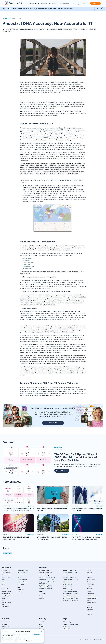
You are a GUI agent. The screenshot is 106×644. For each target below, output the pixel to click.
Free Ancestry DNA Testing (47, 580)
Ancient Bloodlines (7, 596)
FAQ (72, 3)
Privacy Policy (67, 622)
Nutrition (89, 612)
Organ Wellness (22, 582)
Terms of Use (67, 627)
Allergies (89, 573)
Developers (42, 627)
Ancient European (6, 593)
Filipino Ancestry (68, 589)
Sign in (83, 3)
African (4, 584)
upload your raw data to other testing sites (33, 393)
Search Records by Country (71, 593)
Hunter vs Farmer (6, 589)
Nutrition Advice (22, 573)
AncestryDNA (27, 258)
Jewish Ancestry (68, 584)
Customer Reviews (44, 629)
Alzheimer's (90, 575)
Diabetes (89, 614)
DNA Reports (33, 3)
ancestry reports (34, 174)
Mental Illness (91, 593)
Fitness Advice (21, 575)
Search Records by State (70, 596)
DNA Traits (45, 3)
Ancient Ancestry (6, 591)
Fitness (89, 591)
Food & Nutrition (6, 622)
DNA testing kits (30, 102)
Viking (3, 598)
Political (20, 592)
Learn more (99, 9)
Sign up (95, 3)
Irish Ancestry (67, 582)
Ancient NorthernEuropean (6, 604)
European (4, 580)
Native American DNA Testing (47, 577)
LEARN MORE (53, 423)
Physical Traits (6, 627)
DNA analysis (24, 108)
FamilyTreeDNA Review (46, 588)
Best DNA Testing (44, 575)
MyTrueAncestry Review (46, 586)
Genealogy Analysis (68, 575)
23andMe (26, 260)
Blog (54, 3)
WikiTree (42, 598)
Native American (6, 577)
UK (2, 586)
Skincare (20, 577)
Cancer (89, 582)
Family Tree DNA (28, 262)
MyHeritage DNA (28, 266)
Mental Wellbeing (22, 580)
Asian (3, 582)
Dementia (90, 586)
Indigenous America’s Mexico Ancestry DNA (47, 583)
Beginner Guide (8, 553)
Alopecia (89, 607)
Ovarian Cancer (91, 596)
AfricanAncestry (28, 268)
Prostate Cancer (91, 603)
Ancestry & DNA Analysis (70, 573)
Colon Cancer (91, 584)
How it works (64, 3)
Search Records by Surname (71, 598)
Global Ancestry (6, 575)
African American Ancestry (70, 591)
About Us (42, 622)
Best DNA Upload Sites (45, 573)
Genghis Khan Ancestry (69, 577)
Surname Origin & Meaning (70, 600)
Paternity (89, 600)
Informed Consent (68, 629)
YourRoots (42, 596)
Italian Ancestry (67, 586)
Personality (21, 589)
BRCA (88, 605)
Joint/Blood (21, 584)
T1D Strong (42, 593)
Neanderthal (5, 607)
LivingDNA (26, 264)
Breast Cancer (91, 580)
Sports (3, 629)
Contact (41, 624)
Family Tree (90, 589)
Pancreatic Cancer (92, 598)
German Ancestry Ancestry (70, 580)
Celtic (3, 600)
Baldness (89, 577)
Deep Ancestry (6, 573)
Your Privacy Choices (70, 624)
